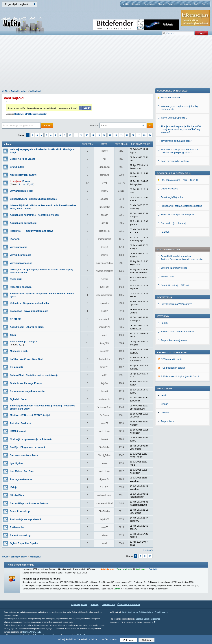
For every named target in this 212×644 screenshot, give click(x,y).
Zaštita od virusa (146, 612)
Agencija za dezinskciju (23, 223)
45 (28, 184)
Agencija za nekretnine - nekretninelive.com (35, 215)
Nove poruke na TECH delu (172, 286)
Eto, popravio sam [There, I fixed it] (179, 375)
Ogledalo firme (18, 399)
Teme (9, 144)
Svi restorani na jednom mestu (27, 391)
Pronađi (47, 125)
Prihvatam (128, 640)
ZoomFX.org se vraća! (22, 159)
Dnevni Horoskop (20, 511)
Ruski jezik (16, 279)
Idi (150, 125)
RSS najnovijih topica (172, 256)
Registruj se (149, 4)
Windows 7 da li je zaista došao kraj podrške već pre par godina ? (180, 346)
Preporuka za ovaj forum (174, 237)
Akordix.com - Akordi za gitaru (27, 327)
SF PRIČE (15, 319)
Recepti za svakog (20, 535)
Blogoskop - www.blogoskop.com (29, 311)
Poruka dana (167, 174)
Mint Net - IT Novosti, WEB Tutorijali (30, 415)
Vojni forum (133, 612)
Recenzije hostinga (21, 287)
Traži (196, 4)
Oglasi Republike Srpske (24, 543)
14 (93, 135)
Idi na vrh (149, 550)
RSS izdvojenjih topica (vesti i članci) (180, 274)
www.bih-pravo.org (21, 255)
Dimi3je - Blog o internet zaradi (27, 447)
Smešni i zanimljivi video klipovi (177, 410)
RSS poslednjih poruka (173, 265)
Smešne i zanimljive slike (174, 165)
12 (81, 135)
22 (139, 135)
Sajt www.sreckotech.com (25, 455)
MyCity (126, 4)
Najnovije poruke (79, 604)
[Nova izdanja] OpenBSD (174, 313)
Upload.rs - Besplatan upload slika (29, 303)
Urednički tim (108, 604)
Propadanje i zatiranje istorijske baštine (181, 401)
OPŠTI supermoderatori (36, 114)
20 (127, 135)
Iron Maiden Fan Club (22, 471)
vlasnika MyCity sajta (32, 632)
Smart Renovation (170, 293)
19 (121, 135)
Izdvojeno (163, 214)
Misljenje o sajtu (19, 351)
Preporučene (167, 472)
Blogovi (161, 4)
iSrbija (14, 487)
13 (87, 135)
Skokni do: (94, 125)
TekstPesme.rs (161, 612)
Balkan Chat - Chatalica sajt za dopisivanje (34, 375)
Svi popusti (16, 367)
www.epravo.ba (19, 247)
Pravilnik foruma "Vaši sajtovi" (176, 201)
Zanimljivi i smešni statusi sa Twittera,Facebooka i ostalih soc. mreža (182, 155)
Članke (164, 454)
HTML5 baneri (18, 431)
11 (76, 135)
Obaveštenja (165, 195)
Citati (13, 335)
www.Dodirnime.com (22, 191)
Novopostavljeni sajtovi (23, 175)
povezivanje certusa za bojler (176, 336)
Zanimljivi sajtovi (19, 91)
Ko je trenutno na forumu (21, 565)
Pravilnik (172, 4)
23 (144, 135)
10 (70, 135)
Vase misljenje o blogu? (23, 341)
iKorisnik (15, 239)
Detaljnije (153, 569)
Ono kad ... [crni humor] (173, 418)
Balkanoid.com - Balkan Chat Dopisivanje (33, 199)
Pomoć (205, 4)
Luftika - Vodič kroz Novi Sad (26, 359)
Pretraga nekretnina (21, 479)
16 (104, 135)
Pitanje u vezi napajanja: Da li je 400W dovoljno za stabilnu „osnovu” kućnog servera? (181, 324)
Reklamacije (17, 527)
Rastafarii (19, 114)
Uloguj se (136, 4)
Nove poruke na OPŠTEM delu (174, 368)
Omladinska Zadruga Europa (26, 383)
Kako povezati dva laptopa (175, 356)
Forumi (26, 181)
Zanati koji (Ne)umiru (172, 392)
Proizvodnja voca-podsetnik (26, 519)
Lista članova (185, 4)
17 (110, 135)
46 (32, 184)
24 (150, 135)
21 (133, 135)
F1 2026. (165, 427)
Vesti (163, 446)
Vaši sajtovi (35, 91)
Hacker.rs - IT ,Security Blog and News (32, 231)
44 (24, 184)
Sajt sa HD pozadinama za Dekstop (30, 503)
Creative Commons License (148, 619)
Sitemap (95, 604)
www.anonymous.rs (21, 263)
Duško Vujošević (169, 384)
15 (99, 135)
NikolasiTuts (17, 495)
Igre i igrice (16, 463)
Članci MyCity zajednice (129, 604)
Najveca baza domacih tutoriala (177, 229)
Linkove (165, 463)
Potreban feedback (21, 423)
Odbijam (146, 640)
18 (116, 135)
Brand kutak (17, 167)
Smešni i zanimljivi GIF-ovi (175, 182)
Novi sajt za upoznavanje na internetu (31, 439)
